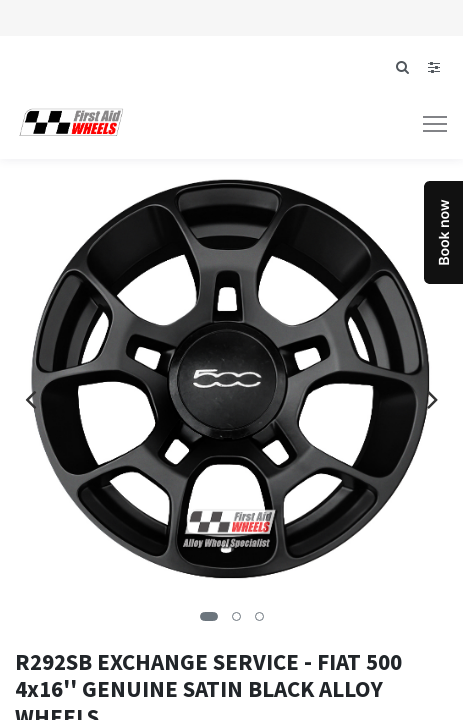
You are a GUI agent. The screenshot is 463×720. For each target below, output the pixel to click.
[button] (209, 616)
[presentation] (30, 399)
